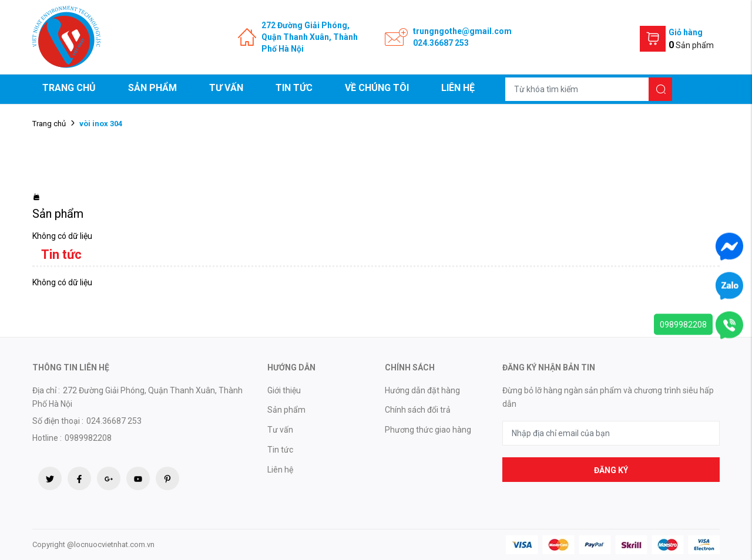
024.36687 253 (441, 43)
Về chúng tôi (377, 88)
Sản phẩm (152, 88)
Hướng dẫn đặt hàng (422, 390)
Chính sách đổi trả (418, 410)
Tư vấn (226, 88)
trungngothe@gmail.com (462, 31)
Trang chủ (69, 88)
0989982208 (683, 325)
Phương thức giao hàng (428, 430)
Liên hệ (458, 88)
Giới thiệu (284, 390)
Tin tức (294, 88)
